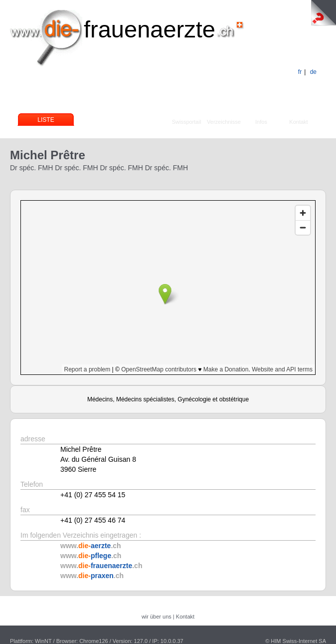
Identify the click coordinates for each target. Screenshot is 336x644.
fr (300, 72)
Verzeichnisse (224, 122)
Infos (261, 122)
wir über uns (157, 617)
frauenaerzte (150, 29)
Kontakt (298, 122)
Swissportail (187, 122)
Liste (46, 120)
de (313, 72)
